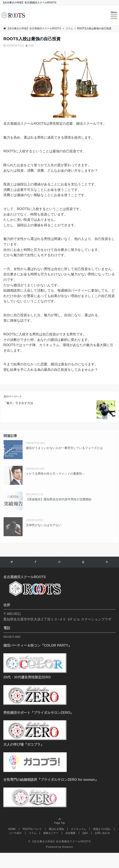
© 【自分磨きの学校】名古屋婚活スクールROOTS (59, 841)
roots (31, 46)
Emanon (68, 847)
